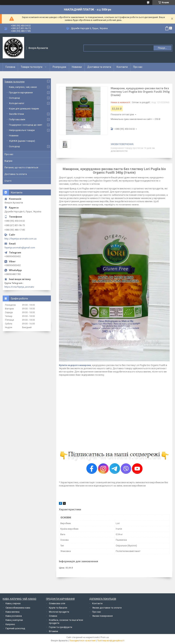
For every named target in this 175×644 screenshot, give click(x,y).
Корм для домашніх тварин (24, 109)
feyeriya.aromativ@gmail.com (20, 248)
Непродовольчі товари (22, 130)
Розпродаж (59, 67)
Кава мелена (12, 612)
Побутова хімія (17, 119)
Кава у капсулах (14, 620)
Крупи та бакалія (58, 608)
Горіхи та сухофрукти (61, 627)
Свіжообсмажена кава (18, 608)
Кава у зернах (13, 603)
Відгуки (8, 161)
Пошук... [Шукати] (162, 48)
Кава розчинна (14, 616)
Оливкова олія (57, 603)
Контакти (122, 67)
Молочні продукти (59, 612)
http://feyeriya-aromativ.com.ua (20, 239)
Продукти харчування (21, 93)
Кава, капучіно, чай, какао (23, 87)
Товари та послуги (32, 67)
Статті (8, 181)
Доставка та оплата (99, 67)
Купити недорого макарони (75, 365)
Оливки (53, 616)
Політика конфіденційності (111, 641)
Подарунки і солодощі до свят (26, 125)
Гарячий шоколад (15, 628)
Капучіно (10, 624)
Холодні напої (17, 103)
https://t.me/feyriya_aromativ (19, 287)
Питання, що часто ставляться (21, 167)
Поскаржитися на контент (82, 641)
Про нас (138, 67)
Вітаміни (53, 631)
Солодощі (14, 98)
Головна (10, 67)
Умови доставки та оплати (107, 608)
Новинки (77, 67)
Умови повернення (102, 616)
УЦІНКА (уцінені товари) (22, 141)
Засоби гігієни (16, 114)
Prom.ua (105, 637)
